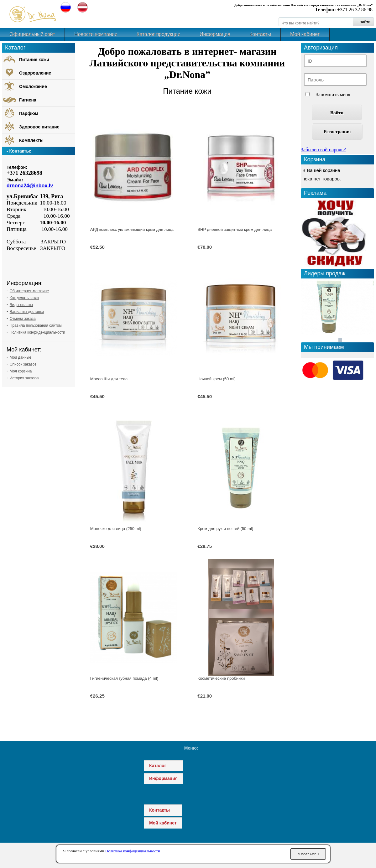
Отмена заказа (23, 319)
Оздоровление (35, 73)
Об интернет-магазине (29, 291)
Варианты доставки (27, 312)
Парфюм (29, 113)
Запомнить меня (333, 94)
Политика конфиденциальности (37, 332)
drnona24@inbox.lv (30, 186)
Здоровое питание (39, 127)
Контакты (260, 34)
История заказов (24, 378)
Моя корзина (21, 371)
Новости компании (96, 34)
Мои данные (21, 357)
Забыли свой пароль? (323, 150)
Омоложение (33, 86)
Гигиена (28, 100)
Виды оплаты (21, 305)
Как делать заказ (24, 298)
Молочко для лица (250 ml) (116, 529)
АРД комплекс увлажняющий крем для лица (132, 229)
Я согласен (308, 854)
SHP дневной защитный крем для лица (235, 229)
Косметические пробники (221, 678)
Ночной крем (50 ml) (217, 379)
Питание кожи (187, 91)
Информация (215, 34)
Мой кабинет (305, 34)
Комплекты (31, 140)
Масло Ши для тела (109, 379)
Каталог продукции (159, 34)
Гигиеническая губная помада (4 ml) (124, 678)
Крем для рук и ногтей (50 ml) (225, 529)
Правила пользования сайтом (36, 325)
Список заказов (23, 364)
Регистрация (337, 132)
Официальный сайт (32, 34)
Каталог (158, 766)
